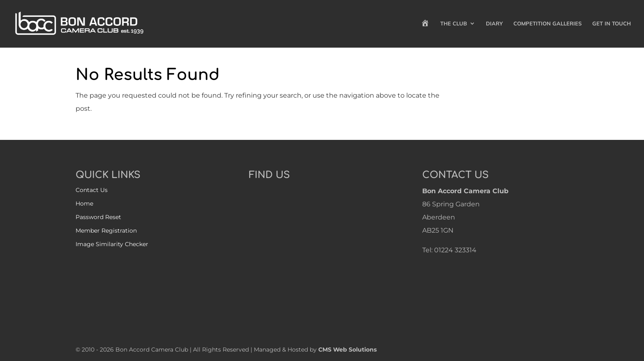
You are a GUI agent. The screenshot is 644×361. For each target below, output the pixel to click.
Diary (494, 24)
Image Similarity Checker (112, 244)
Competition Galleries (547, 24)
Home (84, 203)
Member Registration (106, 231)
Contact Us (92, 190)
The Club (454, 24)
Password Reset (98, 217)
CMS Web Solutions (347, 350)
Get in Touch (612, 24)
